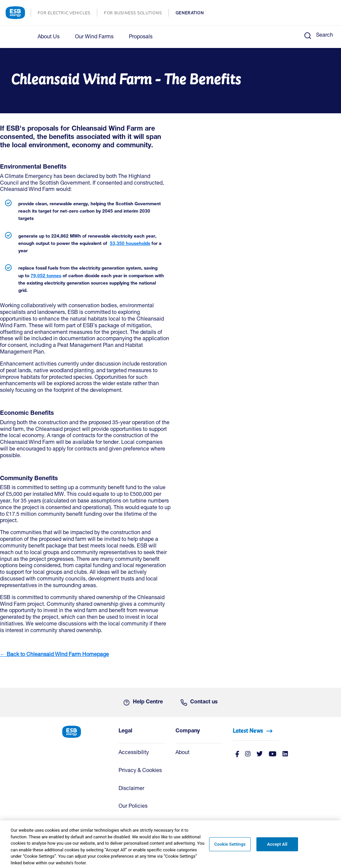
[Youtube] (273, 755)
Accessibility (134, 753)
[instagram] (248, 755)
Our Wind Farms (94, 37)
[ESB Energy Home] (85, 731)
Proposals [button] (141, 37)
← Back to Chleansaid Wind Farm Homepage (54, 655)
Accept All (277, 847)
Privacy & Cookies (140, 771)
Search (325, 36)
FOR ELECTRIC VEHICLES (67, 13)
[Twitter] (260, 755)
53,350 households (130, 244)
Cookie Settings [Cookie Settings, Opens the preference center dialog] (230, 847)
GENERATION (193, 13)
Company (188, 731)
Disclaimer (131, 789)
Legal (125, 731)
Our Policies (133, 807)
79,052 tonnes (46, 276)
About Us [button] (49, 37)
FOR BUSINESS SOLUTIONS (136, 13)
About (182, 753)
